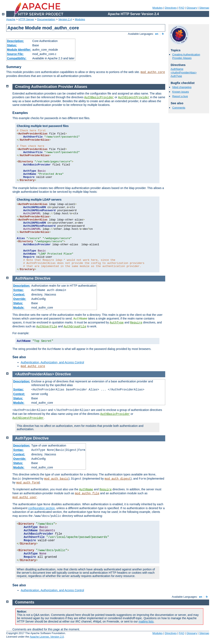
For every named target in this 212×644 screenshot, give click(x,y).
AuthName (177, 69)
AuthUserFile (47, 327)
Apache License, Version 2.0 (47, 637)
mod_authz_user (25, 497)
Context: (19, 294)
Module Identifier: (19, 50)
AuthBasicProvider (99, 97)
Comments (179, 108)
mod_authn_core (153, 72)
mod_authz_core (33, 366)
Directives (171, 8)
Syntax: (19, 290)
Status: (12, 45)
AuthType (176, 76)
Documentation (46, 19)
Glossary (192, 8)
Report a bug (180, 96)
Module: (19, 308)
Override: (20, 299)
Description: (16, 41)
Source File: (15, 54)
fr (163, 34)
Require (136, 323)
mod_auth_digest (118, 479)
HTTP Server (26, 19)
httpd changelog (182, 87)
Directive (43, 278)
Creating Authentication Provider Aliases (186, 56)
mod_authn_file (87, 493)
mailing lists (146, 621)
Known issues (181, 92)
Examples (20, 113)
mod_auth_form (28, 483)
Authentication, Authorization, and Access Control (52, 362)
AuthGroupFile (75, 327)
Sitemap (204, 8)
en (157, 34)
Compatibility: (17, 58)
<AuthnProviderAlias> (184, 72)
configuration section (41, 508)
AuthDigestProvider (134, 97)
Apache (11, 19)
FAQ (182, 8)
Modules (157, 8)
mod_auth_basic (56, 479)
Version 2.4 (65, 19)
